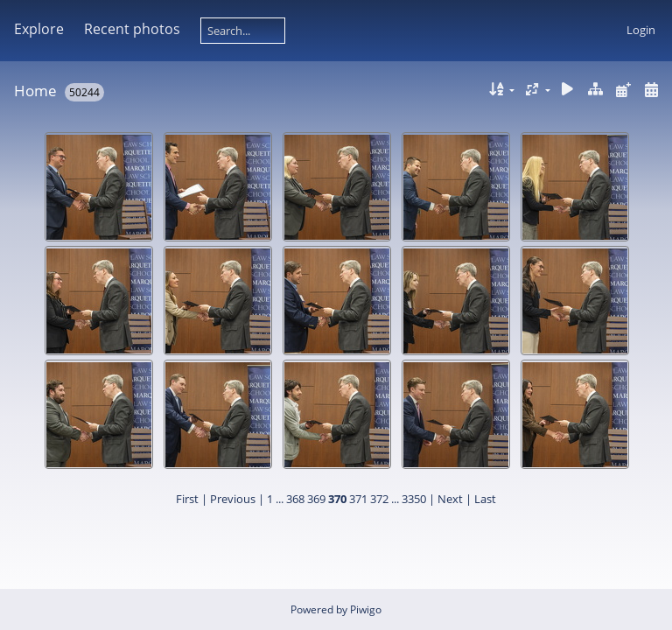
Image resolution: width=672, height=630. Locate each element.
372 (379, 499)
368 (295, 499)
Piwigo (366, 609)
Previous (233, 499)
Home (35, 91)
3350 (414, 499)
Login (641, 30)
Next (450, 499)
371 (358, 499)
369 (316, 499)
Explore (39, 29)
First (187, 499)
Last (485, 499)
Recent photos (132, 29)
